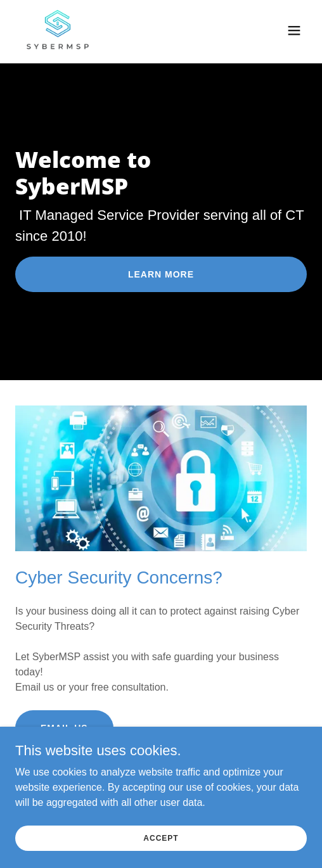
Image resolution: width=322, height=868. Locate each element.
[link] (58, 30)
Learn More (161, 274)
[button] (294, 30)
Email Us (64, 728)
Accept (161, 846)
